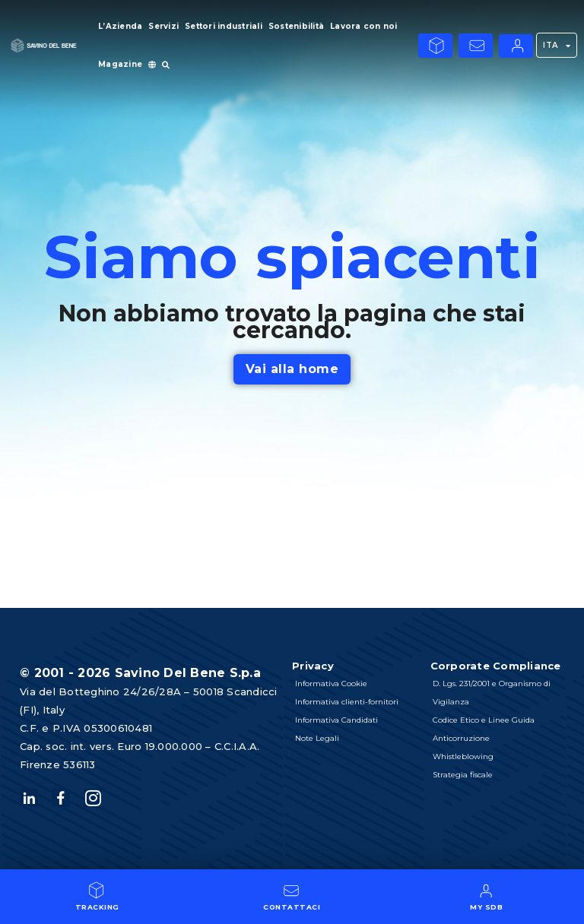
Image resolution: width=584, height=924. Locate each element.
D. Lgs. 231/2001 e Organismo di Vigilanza (492, 693)
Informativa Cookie (331, 684)
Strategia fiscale (463, 775)
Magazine (120, 64)
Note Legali (317, 738)
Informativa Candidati (336, 720)
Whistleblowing (464, 756)
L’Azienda (120, 26)
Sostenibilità (296, 26)
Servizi (163, 26)
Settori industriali (224, 26)
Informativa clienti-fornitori (347, 702)
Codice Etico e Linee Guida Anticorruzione (484, 729)
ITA (557, 46)
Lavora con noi (364, 26)
